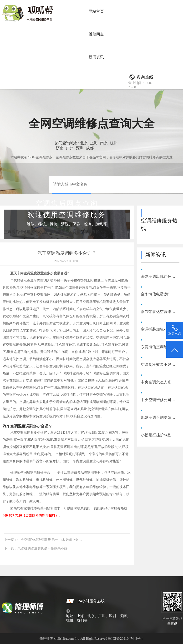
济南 (60, 148)
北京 (84, 143)
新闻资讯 (96, 57)
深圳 (80, 148)
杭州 (114, 143)
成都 (90, 148)
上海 (94, 143)
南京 (104, 143)
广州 (70, 148)
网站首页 (96, 11)
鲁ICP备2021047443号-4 (126, 639)
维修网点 (96, 34)
